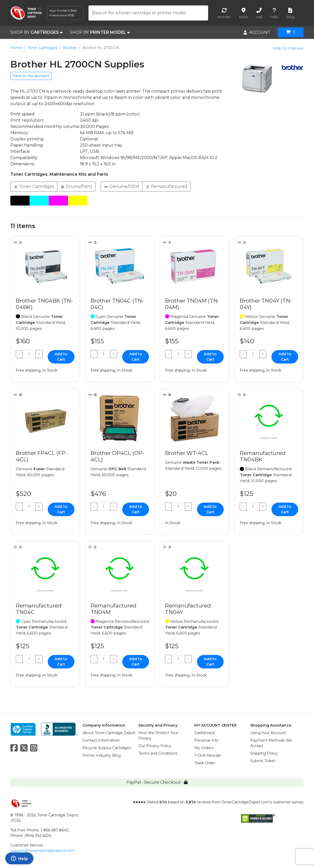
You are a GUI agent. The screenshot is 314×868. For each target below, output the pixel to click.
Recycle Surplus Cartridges (107, 748)
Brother (70, 48)
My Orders (204, 748)
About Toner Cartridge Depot (109, 733)
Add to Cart (61, 357)
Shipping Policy (264, 753)
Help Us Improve (288, 48)
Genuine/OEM (122, 186)
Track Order (205, 763)
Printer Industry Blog (102, 755)
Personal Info (206, 740)
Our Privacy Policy (155, 746)
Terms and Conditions (158, 753)
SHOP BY (36, 32)
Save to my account (31, 76)
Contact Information (101, 740)
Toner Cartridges (42, 48)
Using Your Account (268, 733)
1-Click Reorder (208, 755)
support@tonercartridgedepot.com (42, 851)
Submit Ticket (263, 761)
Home (16, 48)
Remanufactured (166, 186)
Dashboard (204, 733)
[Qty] (29, 354)
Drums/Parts (76, 186)
